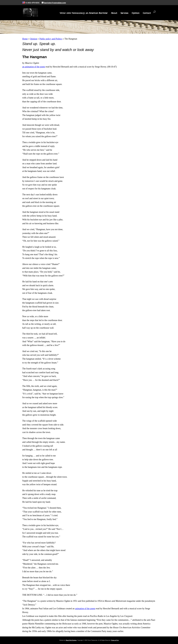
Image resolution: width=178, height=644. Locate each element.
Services (124, 13)
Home (25, 39)
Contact (147, 13)
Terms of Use (115, 640)
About (114, 13)
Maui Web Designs (71, 640)
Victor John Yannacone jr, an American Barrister (84, 13)
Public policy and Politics (51, 39)
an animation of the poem (34, 67)
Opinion (136, 13)
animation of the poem (85, 609)
